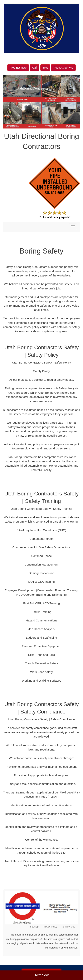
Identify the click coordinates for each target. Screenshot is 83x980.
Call (35, 68)
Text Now (41, 975)
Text (45, 68)
